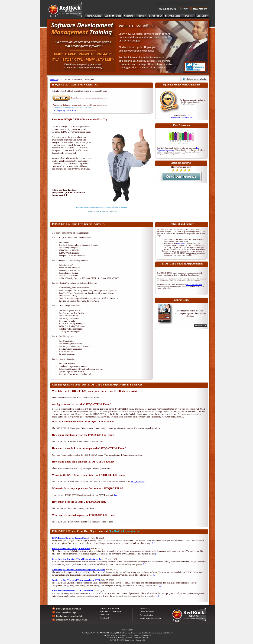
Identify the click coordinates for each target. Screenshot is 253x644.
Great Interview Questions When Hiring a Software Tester (78, 559)
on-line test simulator (194, 285)
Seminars (54, 79)
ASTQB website (137, 482)
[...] (154, 543)
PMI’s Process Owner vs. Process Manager (71, 538)
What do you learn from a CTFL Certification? (73, 591)
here (116, 495)
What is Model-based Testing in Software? (71, 549)
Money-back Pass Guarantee (181, 117)
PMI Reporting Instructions (64, 110)
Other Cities (128, 630)
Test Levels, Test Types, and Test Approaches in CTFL (76, 580)
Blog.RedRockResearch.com (124, 531)
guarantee (181, 243)
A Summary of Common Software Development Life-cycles (79, 570)
